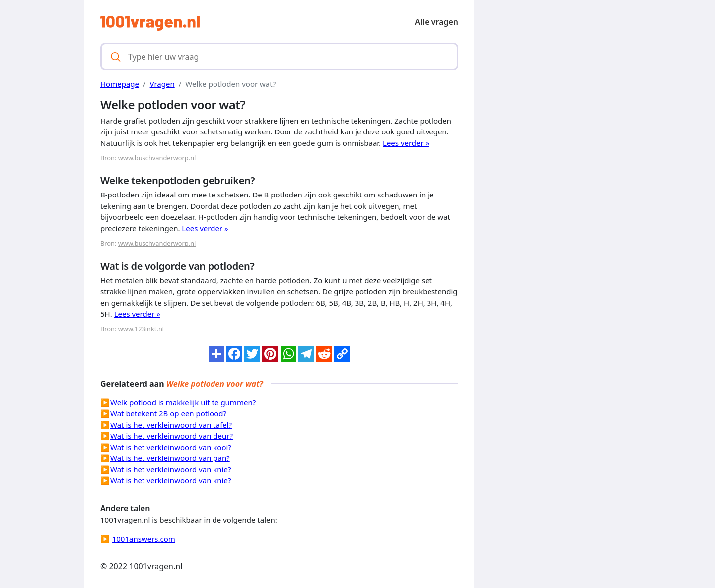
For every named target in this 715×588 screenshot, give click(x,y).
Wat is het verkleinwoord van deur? (172, 436)
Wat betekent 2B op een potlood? (168, 413)
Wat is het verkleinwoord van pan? (170, 458)
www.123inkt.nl (141, 329)
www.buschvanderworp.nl (157, 158)
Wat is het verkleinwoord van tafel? (171, 425)
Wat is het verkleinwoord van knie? (171, 469)
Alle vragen (436, 22)
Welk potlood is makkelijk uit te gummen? (183, 402)
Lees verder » (406, 143)
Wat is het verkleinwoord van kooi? (171, 447)
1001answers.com (144, 539)
